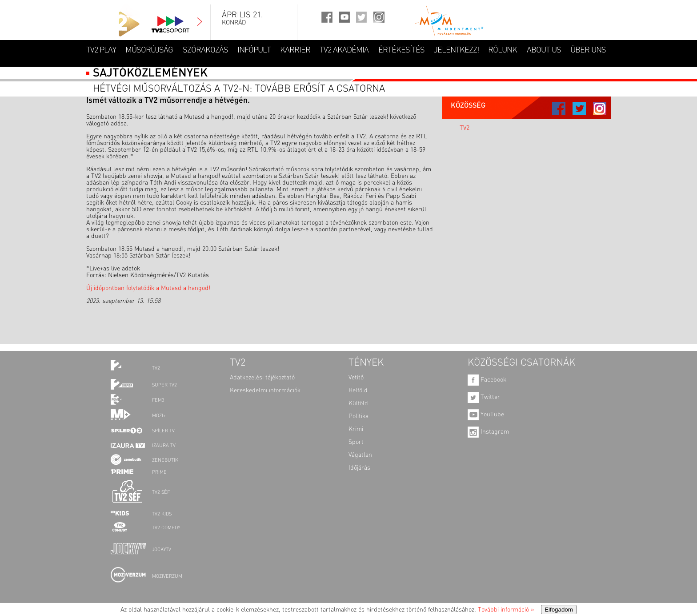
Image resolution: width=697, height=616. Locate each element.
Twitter (484, 397)
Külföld (358, 403)
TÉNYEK (366, 363)
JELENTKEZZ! (456, 50)
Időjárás (359, 468)
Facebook (487, 380)
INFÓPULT (254, 50)
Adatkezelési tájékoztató (262, 378)
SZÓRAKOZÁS (205, 50)
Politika (359, 416)
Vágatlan (360, 455)
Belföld (358, 391)
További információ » (506, 610)
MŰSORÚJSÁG (149, 50)
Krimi (356, 429)
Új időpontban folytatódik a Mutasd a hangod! (148, 288)
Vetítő (356, 378)
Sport (356, 442)
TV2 (465, 128)
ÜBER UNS (588, 50)
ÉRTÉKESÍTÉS (401, 50)
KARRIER (295, 50)
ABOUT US (544, 50)
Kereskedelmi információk (265, 391)
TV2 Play (101, 50)
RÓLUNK (503, 50)
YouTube (486, 415)
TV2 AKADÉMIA (344, 50)
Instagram (488, 432)
